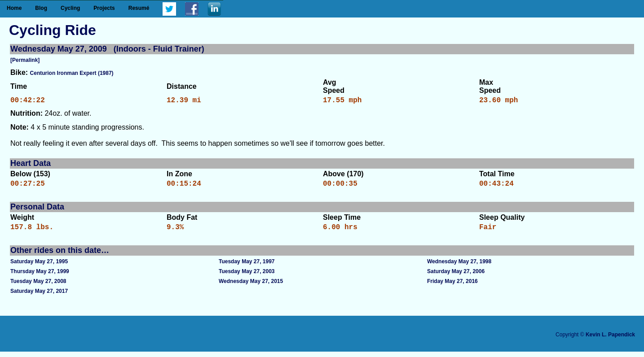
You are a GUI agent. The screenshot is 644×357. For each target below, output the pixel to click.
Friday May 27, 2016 (452, 287)
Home (14, 8)
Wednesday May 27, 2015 (251, 287)
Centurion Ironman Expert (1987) (72, 73)
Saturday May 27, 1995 (39, 267)
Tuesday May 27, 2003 (247, 277)
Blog (41, 8)
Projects (104, 8)
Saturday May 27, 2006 (456, 277)
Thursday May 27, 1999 (40, 277)
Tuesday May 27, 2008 (38, 287)
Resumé (139, 8)
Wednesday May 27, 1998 (459, 267)
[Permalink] (25, 60)
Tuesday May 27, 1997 (247, 267)
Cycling (70, 8)
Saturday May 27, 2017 (39, 296)
